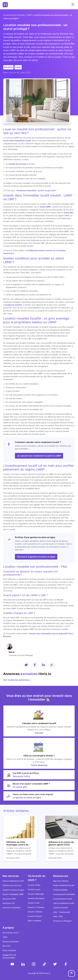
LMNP (29, 15)
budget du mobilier (14, 305)
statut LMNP (45, 207)
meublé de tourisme (18, 164)
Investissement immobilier (14, 15)
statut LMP (68, 213)
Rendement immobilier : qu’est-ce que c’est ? (37, 190)
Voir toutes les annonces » (17, 680)
